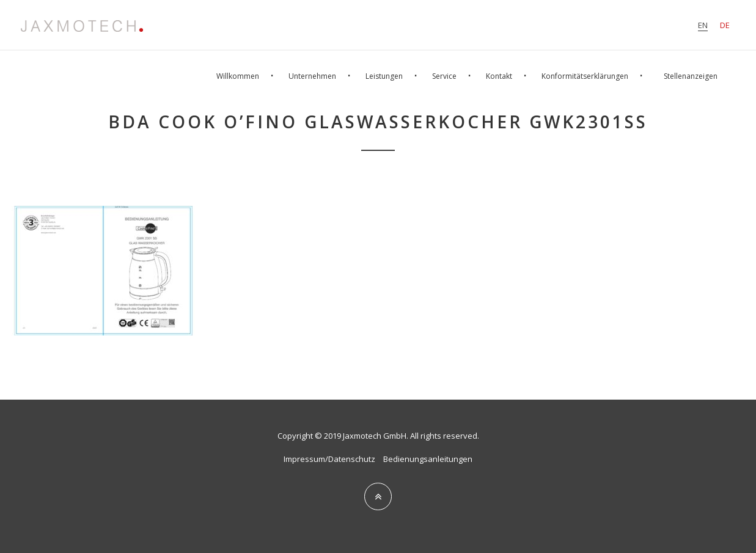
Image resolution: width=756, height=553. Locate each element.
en (703, 25)
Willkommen (238, 76)
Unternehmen (312, 76)
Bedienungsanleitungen (428, 459)
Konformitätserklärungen (585, 76)
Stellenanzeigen (691, 76)
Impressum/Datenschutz (329, 459)
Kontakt (499, 76)
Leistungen (384, 76)
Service (444, 76)
